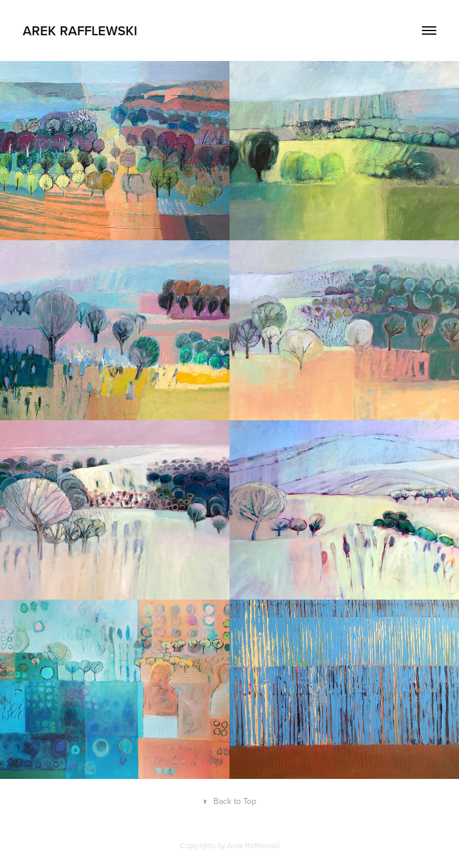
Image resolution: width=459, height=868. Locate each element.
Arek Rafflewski (80, 30)
